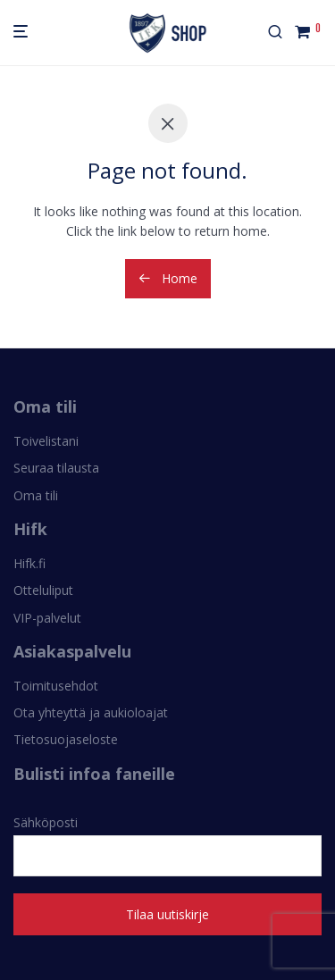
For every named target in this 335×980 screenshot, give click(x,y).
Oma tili (36, 495)
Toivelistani (46, 441)
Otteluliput (43, 590)
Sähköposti (167, 845)
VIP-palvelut (47, 618)
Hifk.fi (29, 563)
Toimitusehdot (56, 686)
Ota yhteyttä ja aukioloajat (91, 712)
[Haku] (281, 33)
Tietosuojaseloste (66, 739)
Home (168, 278)
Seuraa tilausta (56, 468)
